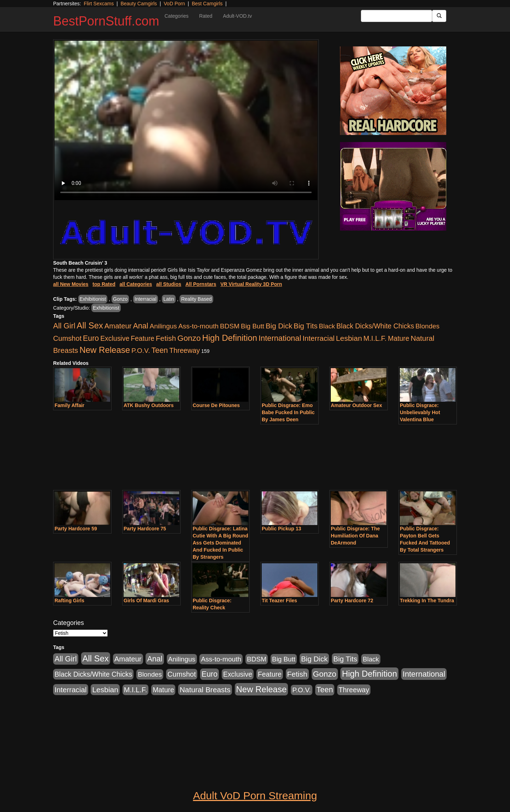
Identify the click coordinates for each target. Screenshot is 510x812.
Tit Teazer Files (279, 600)
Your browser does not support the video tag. (186, 120)
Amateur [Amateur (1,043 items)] (118, 326)
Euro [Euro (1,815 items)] (91, 338)
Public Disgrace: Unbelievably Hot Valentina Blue (420, 412)
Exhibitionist (93, 299)
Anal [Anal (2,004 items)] (140, 326)
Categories (176, 16)
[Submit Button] (439, 16)
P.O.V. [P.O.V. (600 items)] (141, 351)
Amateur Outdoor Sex (356, 405)
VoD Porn (174, 4)
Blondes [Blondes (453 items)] (427, 326)
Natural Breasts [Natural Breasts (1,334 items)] (205, 690)
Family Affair (69, 405)
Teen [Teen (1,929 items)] (160, 350)
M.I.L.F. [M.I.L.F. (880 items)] (375, 338)
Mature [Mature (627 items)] (398, 338)
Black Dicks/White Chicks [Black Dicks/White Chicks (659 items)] (375, 326)
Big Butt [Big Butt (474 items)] (253, 326)
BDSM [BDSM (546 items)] (230, 326)
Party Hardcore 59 (76, 529)
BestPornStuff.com (106, 21)
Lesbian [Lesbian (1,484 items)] (349, 338)
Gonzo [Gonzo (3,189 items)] (189, 338)
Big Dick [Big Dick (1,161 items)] (279, 326)
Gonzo (120, 299)
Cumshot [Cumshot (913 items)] (67, 338)
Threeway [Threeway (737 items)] (185, 350)
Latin (169, 299)
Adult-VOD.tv (238, 16)
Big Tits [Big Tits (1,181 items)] (305, 326)
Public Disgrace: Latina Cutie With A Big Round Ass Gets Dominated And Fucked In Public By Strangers (220, 543)
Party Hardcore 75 (145, 529)
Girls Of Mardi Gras (146, 600)
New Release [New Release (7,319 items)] (105, 350)
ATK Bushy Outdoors (149, 405)
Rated (206, 16)
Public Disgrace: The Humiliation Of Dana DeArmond (355, 536)
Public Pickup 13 (281, 529)
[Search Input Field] (396, 16)
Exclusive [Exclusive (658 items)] (115, 338)
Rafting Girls (69, 600)
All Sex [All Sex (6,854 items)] (90, 325)
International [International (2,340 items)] (280, 338)
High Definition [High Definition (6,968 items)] (230, 338)
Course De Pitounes (216, 405)
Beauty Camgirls (139, 4)
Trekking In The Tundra (427, 600)
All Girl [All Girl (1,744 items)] (64, 326)
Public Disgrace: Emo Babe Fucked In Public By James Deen (288, 412)
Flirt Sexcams (99, 4)
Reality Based (196, 299)
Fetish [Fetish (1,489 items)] (166, 338)
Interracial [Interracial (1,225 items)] (319, 338)
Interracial (145, 299)
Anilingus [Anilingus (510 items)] (163, 326)
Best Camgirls (207, 4)
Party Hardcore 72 (352, 600)
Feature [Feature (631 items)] (143, 338)
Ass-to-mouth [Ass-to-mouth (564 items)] (198, 326)
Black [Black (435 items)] (327, 326)
